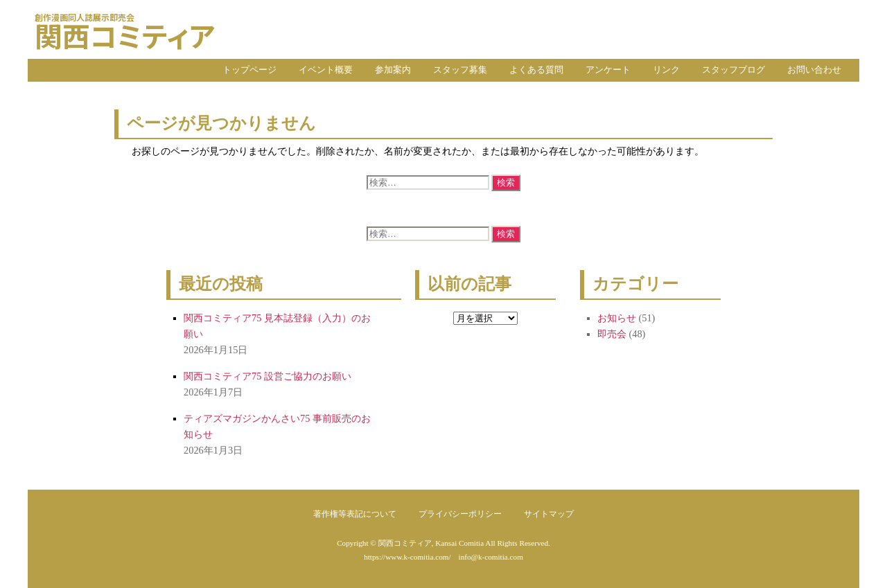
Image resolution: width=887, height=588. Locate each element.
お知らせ (617, 318)
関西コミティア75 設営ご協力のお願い (267, 376)
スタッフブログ (734, 70)
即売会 (612, 334)
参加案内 (393, 70)
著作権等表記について (355, 514)
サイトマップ (549, 514)
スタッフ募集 (460, 70)
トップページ (249, 70)
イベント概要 (326, 70)
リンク (666, 70)
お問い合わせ (814, 70)
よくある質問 (536, 70)
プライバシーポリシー (460, 514)
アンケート (608, 70)
